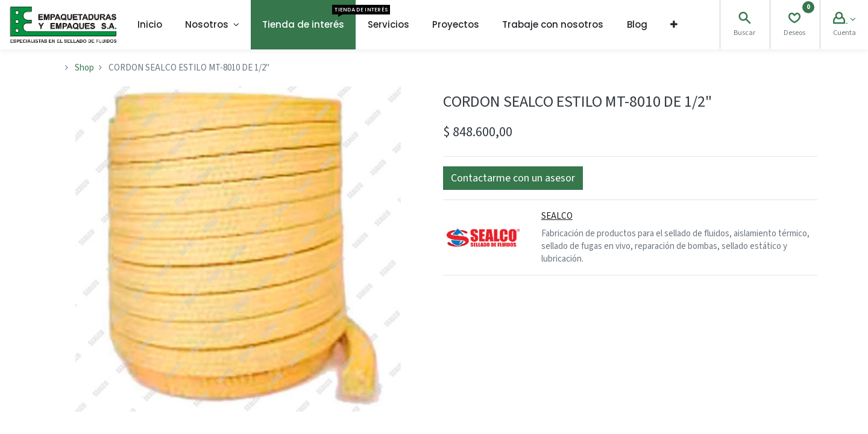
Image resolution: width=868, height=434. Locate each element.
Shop (84, 68)
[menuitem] (150, 25)
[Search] (744, 20)
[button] (674, 25)
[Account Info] (844, 20)
